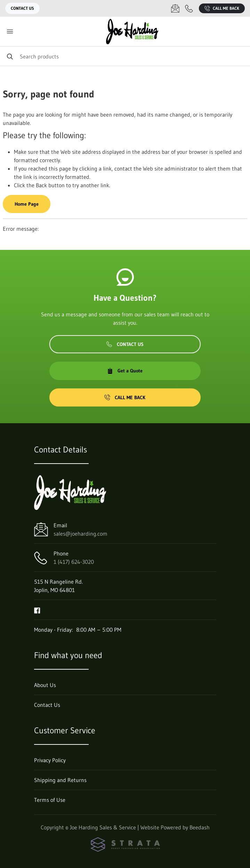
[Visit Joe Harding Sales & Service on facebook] (37, 610)
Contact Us (22, 8)
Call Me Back (222, 8)
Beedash (200, 827)
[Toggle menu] (10, 31)
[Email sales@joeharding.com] (175, 8)
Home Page (27, 204)
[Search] (125, 56)
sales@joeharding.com (80, 534)
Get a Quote (125, 371)
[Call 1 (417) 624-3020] (189, 8)
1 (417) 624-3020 (74, 562)
